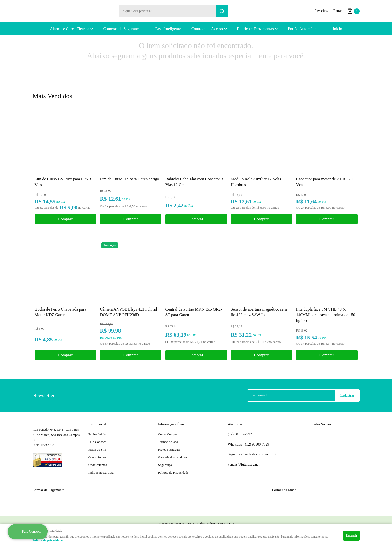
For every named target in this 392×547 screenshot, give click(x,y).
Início (337, 29)
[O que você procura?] (222, 11)
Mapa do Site (97, 449)
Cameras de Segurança (122, 29)
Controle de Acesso (207, 29)
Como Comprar (168, 434)
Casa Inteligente (168, 29)
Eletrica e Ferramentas (255, 29)
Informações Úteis (171, 424)
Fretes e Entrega (169, 449)
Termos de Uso (168, 442)
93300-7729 (257, 445)
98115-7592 (240, 434)
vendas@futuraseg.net (244, 465)
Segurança (165, 465)
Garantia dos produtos (173, 457)
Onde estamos (98, 465)
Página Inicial (98, 434)
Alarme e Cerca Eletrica (69, 29)
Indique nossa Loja (101, 472)
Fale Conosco (97, 442)
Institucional (97, 424)
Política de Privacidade (173, 472)
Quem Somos (97, 457)
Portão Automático (303, 29)
